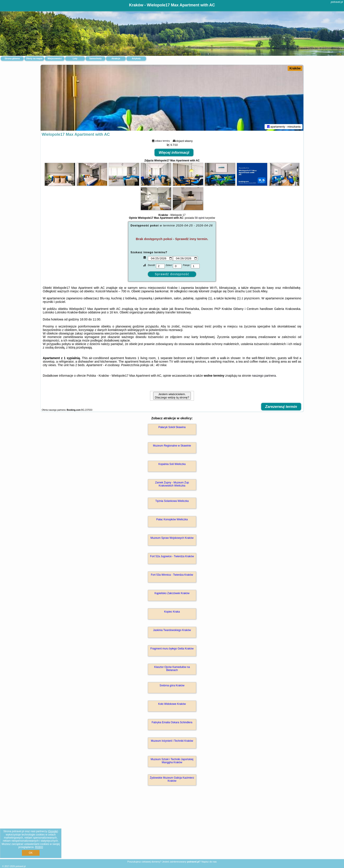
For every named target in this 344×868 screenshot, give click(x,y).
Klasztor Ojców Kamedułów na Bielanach (172, 669)
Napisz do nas (209, 862)
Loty (75, 59)
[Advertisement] (172, 827)
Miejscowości (55, 59)
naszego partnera (264, 376)
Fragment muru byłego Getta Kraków (172, 649)
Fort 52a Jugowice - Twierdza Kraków (172, 556)
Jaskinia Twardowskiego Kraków (172, 630)
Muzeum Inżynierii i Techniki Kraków (172, 741)
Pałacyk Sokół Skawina (172, 427)
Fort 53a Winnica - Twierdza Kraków (172, 575)
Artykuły (136, 59)
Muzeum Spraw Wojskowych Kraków (172, 538)
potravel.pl (337, 2)
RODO (39, 847)
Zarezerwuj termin (281, 407)
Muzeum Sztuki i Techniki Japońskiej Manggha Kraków (172, 761)
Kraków (295, 68)
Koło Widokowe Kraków (172, 704)
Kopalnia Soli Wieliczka (172, 464)
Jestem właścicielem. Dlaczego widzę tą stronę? (172, 396)
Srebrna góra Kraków (172, 685)
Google (53, 831)
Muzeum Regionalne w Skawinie (172, 446)
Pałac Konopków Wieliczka (172, 519)
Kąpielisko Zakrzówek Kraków (172, 593)
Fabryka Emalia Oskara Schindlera (172, 722)
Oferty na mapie (34, 59)
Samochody (96, 59)
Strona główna (12, 59)
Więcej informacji (174, 153)
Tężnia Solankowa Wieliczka (172, 501)
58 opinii (200, 218)
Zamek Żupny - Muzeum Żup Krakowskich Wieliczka (172, 484)
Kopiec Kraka (172, 612)
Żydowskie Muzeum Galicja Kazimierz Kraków (172, 779)
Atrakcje (116, 59)
